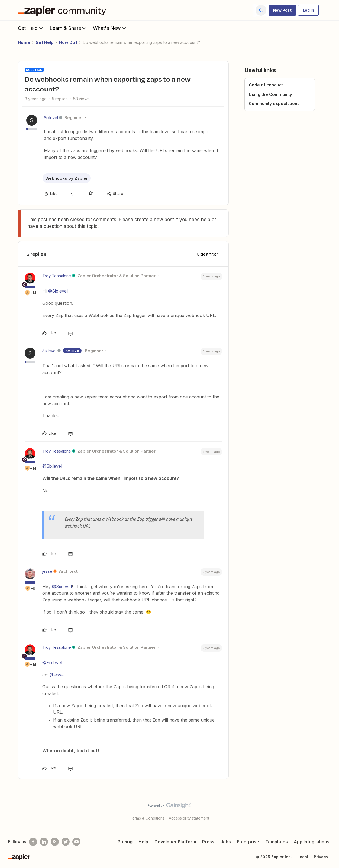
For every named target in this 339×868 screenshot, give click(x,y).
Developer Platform (175, 842)
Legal (303, 857)
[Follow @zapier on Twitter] (66, 842)
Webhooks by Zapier (67, 178)
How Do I (68, 42)
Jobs (226, 842)
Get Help (31, 28)
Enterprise (248, 842)
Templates (277, 842)
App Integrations (312, 842)
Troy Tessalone (57, 276)
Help (143, 842)
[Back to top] (328, 810)
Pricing (125, 842)
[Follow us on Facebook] (33, 842)
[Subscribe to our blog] (55, 842)
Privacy (321, 857)
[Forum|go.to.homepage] (63, 10)
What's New (110, 28)
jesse (47, 571)
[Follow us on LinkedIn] (44, 842)
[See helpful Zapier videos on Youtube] (76, 842)
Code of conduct (266, 85)
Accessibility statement (189, 818)
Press (208, 842)
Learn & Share (69, 28)
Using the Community (270, 94)
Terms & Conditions (147, 818)
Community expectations (274, 104)
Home (24, 42)
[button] (282, 10)
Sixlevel (51, 118)
